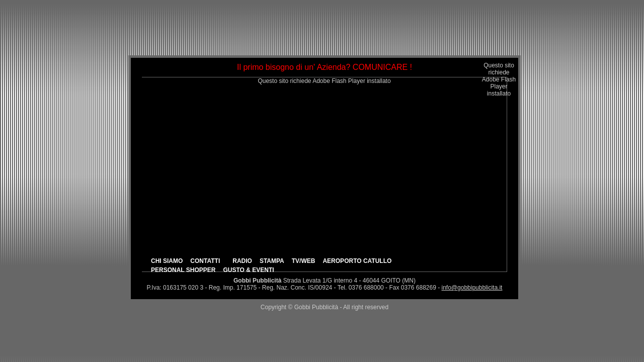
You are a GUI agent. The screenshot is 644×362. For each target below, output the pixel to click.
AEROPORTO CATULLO (357, 261)
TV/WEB (304, 261)
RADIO (242, 261)
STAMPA (272, 261)
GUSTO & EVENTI (248, 270)
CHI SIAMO (167, 261)
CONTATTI (205, 261)
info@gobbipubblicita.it (472, 288)
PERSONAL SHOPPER (183, 270)
